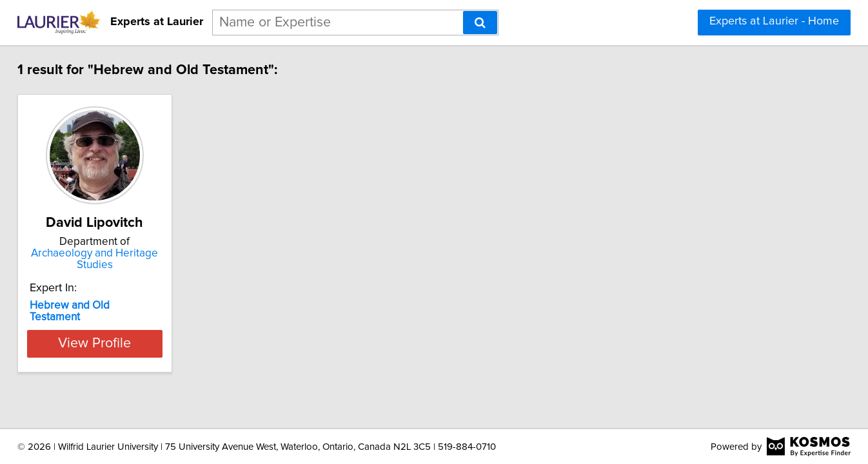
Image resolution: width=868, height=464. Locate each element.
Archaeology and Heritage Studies (141, 259)
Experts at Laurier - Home (774, 21)
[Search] (480, 23)
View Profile (141, 332)
